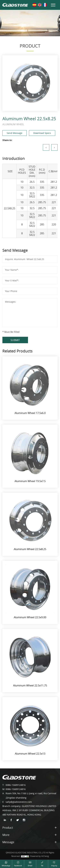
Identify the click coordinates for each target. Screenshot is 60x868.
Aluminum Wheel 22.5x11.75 (30, 685)
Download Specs (42, 133)
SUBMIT (15, 340)
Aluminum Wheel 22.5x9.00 (30, 617)
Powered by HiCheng (40, 856)
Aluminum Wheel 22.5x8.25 (30, 549)
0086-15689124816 (16, 785)
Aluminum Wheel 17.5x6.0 (30, 413)
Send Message (14, 133)
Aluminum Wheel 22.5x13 (30, 754)
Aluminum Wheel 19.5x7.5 (30, 481)
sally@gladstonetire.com (19, 802)
